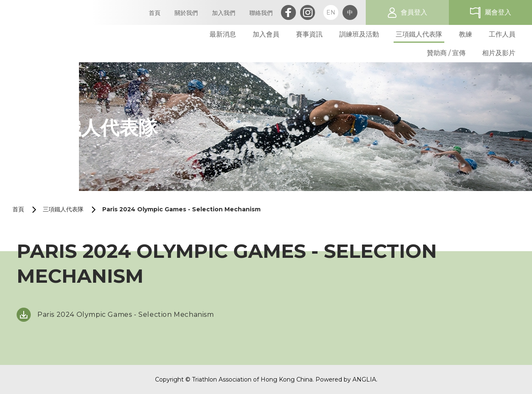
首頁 (18, 209)
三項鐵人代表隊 (63, 209)
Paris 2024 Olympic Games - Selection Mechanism (181, 209)
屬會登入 (498, 12)
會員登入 (414, 12)
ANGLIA (364, 379)
